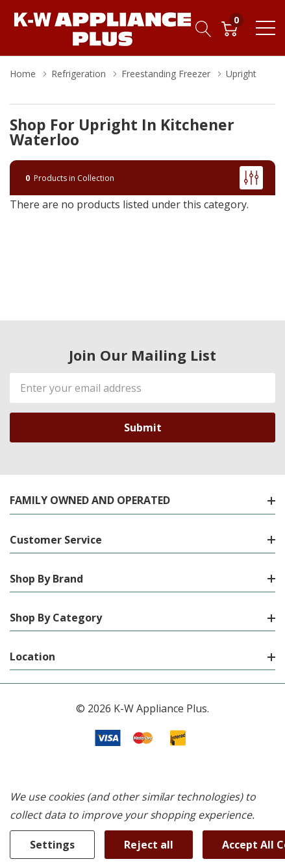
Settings (52, 845)
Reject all (149, 845)
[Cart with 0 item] (229, 28)
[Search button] (204, 28)
